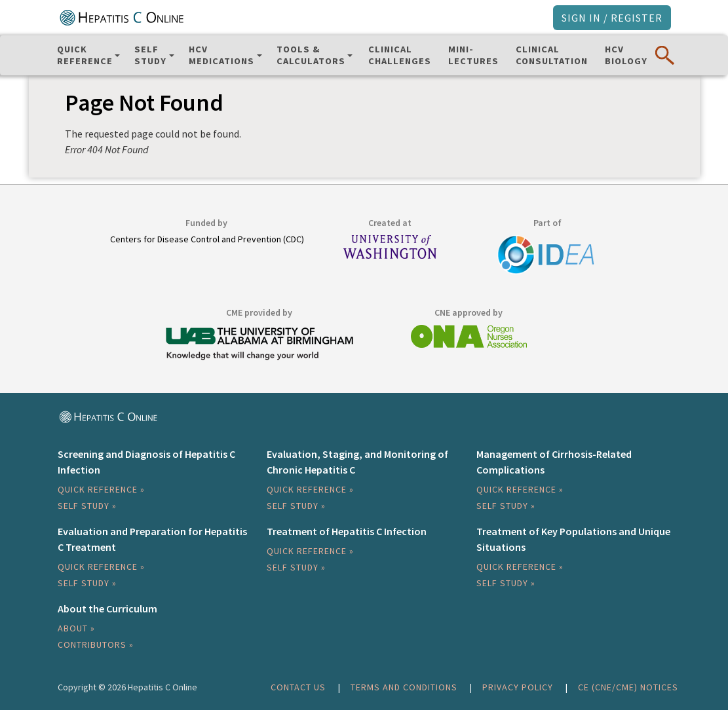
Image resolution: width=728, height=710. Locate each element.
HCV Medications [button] (221, 55)
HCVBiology (626, 55)
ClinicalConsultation (552, 55)
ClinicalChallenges (400, 55)
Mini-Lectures (473, 55)
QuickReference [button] (85, 55)
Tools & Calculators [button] (311, 55)
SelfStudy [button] (150, 55)
